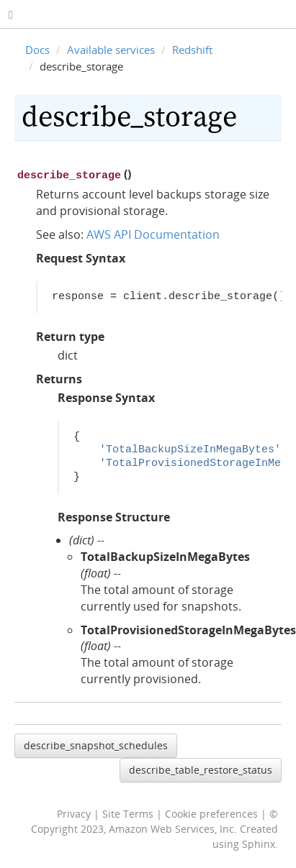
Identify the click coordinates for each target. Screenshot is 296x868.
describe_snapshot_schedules (96, 744)
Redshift (192, 50)
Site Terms (128, 812)
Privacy (74, 812)
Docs (37, 50)
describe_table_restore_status (201, 768)
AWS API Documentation (153, 233)
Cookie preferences (211, 812)
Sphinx (259, 842)
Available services (111, 50)
